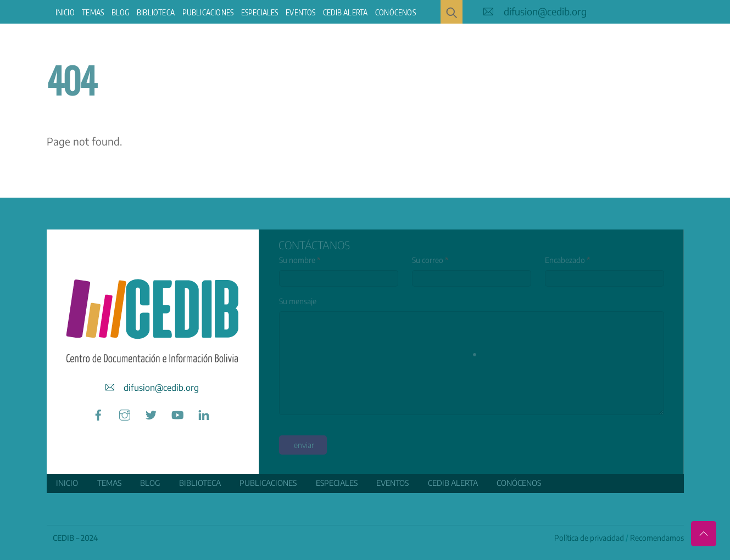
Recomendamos (657, 538)
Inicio (65, 12)
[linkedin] (204, 413)
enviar (304, 445)
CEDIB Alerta (345, 12)
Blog (121, 12)
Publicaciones (208, 12)
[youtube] (177, 413)
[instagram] (125, 413)
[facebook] (98, 413)
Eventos (300, 12)
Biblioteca (156, 12)
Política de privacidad (589, 538)
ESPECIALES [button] (260, 12)
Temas (93, 12)
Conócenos (395, 12)
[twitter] (151, 413)
